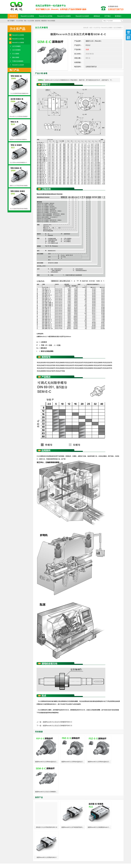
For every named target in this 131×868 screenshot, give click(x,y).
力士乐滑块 (31, 21)
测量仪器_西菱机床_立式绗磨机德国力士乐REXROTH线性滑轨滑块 (43, 815)
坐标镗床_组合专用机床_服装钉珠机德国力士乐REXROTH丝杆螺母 (103, 818)
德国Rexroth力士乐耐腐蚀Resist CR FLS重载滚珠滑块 (90, 790)
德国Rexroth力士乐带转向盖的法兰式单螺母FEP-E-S (45, 758)
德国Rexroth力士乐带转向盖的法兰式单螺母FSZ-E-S (90, 758)
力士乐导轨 (20, 21)
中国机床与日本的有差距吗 (40, 823)
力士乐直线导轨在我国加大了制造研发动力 (43, 820)
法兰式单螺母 (16, 46)
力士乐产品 (17, 29)
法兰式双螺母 (16, 50)
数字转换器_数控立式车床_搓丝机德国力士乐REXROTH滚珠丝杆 (43, 812)
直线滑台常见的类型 (38, 809)
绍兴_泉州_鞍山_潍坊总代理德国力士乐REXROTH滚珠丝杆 (103, 812)
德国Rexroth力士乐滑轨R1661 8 (113, 790)
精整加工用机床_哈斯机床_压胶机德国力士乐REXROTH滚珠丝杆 (103, 826)
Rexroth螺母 (51, 21)
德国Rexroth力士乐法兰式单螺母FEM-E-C (58, 722)
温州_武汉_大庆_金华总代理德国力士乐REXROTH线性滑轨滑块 (103, 820)
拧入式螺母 (16, 54)
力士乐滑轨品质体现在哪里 (40, 826)
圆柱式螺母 (16, 57)
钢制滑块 (44, 21)
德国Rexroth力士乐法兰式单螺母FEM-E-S (57, 726)
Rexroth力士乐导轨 (46, 16)
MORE (60, 804)
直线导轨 (38, 21)
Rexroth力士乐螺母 (64, 16)
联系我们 (118, 16)
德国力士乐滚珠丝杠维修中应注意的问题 (103, 823)
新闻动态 (97, 16)
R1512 (88, 45)
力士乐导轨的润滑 (98, 829)
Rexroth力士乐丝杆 (82, 16)
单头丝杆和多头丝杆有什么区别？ (43, 829)
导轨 (25, 21)
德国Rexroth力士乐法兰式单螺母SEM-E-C (113, 758)
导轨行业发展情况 (38, 818)
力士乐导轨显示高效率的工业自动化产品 (103, 809)
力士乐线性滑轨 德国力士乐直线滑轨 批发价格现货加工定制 (103, 815)
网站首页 (13, 16)
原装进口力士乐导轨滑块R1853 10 (45, 790)
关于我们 (108, 16)
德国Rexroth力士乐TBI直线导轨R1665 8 (68, 790)
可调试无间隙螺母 (18, 61)
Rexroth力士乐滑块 (27, 16)
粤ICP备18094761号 (96, 856)
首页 (91, 28)
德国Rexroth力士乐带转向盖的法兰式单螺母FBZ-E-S (68, 758)
